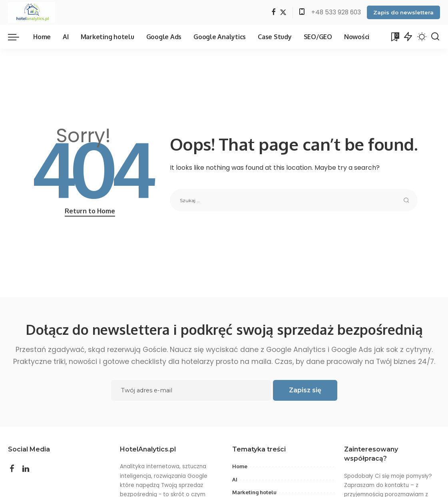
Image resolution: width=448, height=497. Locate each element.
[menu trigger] (18, 37)
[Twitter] (283, 13)
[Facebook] (274, 13)
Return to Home (90, 211)
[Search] (435, 37)
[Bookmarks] (394, 37)
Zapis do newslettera (403, 12)
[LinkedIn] (26, 469)
